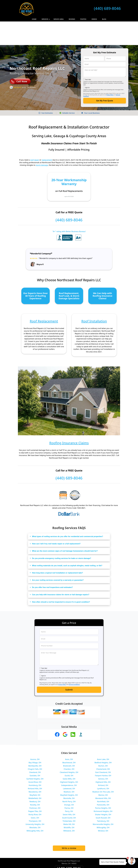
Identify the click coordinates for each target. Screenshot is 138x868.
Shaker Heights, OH (103, 791)
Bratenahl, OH (69, 742)
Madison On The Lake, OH (103, 768)
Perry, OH (69, 788)
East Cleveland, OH (103, 749)
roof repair (35, 136)
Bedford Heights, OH (103, 739)
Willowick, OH (69, 807)
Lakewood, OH (69, 765)
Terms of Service (85, 863)
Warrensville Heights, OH (103, 801)
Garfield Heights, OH (35, 755)
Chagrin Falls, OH (35, 745)
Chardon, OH (69, 745)
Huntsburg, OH (35, 762)
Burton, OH (103, 742)
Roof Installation (94, 298)
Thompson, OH (35, 797)
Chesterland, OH (103, 745)
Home (34, 19)
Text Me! (88, 56)
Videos (94, 19)
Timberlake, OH (69, 797)
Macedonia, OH (35, 768)
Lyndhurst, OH (103, 765)
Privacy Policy (110, 71)
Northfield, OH (103, 778)
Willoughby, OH (103, 804)
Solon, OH (35, 794)
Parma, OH (69, 784)
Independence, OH (69, 762)
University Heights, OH (35, 801)
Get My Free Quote (105, 77)
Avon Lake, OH (103, 736)
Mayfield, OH (35, 771)
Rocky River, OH (35, 791)
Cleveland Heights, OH (69, 749)
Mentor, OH (103, 771)
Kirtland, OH (103, 762)
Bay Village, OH (35, 739)
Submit (69, 666)
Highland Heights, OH (69, 758)
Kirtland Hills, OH (35, 765)
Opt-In (87, 64)
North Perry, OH (69, 778)
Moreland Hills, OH (103, 775)
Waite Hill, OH (69, 801)
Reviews (72, 19)
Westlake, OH (35, 804)
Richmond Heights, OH (103, 788)
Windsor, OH (103, 807)
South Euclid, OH (69, 794)
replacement (47, 136)
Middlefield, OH (35, 775)
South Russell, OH (103, 794)
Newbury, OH (35, 778)
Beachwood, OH (69, 739)
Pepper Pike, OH (35, 788)
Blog (104, 19)
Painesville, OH (103, 781)
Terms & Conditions (74, 661)
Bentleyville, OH (35, 742)
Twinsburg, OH (103, 797)
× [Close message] (125, 860)
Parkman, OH (35, 784)
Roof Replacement (44, 298)
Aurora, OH (35, 736)
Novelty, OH (35, 781)
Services (46, 20)
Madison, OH (69, 768)
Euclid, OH (69, 752)
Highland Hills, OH (103, 758)
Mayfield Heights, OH (69, 771)
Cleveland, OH (35, 749)
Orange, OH (69, 781)
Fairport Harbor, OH (103, 752)
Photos (83, 19)
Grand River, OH (35, 758)
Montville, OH (69, 775)
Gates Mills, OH (69, 755)
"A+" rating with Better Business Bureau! (69, 208)
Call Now (18, 58)
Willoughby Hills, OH (35, 807)
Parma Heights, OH (103, 784)
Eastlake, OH (35, 752)
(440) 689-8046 (107, 8)
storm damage (42, 141)
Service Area (58, 19)
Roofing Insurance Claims (69, 419)
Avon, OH (69, 736)
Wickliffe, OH (69, 804)
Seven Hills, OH (69, 791)
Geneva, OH (103, 755)
